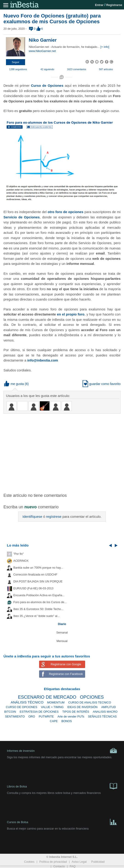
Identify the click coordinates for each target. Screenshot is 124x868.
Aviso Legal (79, 862)
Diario (62, 624)
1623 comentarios (76, 69)
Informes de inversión (62, 751)
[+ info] (105, 47)
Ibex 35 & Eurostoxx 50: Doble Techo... (38, 609)
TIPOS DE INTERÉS (76, 712)
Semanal (62, 633)
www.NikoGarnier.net (42, 51)
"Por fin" (19, 554)
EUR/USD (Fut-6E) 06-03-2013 (33, 588)
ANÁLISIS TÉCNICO (27, 702)
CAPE (54, 721)
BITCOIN (10, 712)
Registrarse (114, 5)
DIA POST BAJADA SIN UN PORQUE (38, 582)
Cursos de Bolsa (62, 822)
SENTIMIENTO (15, 717)
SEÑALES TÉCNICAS (102, 717)
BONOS (67, 721)
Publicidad (98, 862)
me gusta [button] (14, 384)
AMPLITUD (109, 707)
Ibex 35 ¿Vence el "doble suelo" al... (36, 616)
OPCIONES (92, 697)
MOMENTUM (56, 703)
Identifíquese (32, 516)
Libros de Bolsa (62, 786)
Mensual (62, 641)
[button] (16, 62)
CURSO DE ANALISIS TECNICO (90, 703)
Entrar (99, 5)
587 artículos (106, 69)
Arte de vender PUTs (71, 717)
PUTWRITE (46, 717)
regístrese (54, 516)
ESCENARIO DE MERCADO (47, 697)
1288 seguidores (18, 69)
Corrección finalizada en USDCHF (35, 575)
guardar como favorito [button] (102, 384)
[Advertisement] (64, 451)
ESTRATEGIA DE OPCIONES (39, 712)
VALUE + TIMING (52, 707)
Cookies (29, 862)
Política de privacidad (53, 862)
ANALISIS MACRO (105, 712)
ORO (32, 717)
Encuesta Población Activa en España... (39, 595)
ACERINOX (21, 561)
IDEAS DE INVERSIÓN (82, 707)
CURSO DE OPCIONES (21, 707)
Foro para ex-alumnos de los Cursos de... (40, 602)
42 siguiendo (47, 69)
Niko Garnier (43, 40)
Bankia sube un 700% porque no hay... (38, 568)
